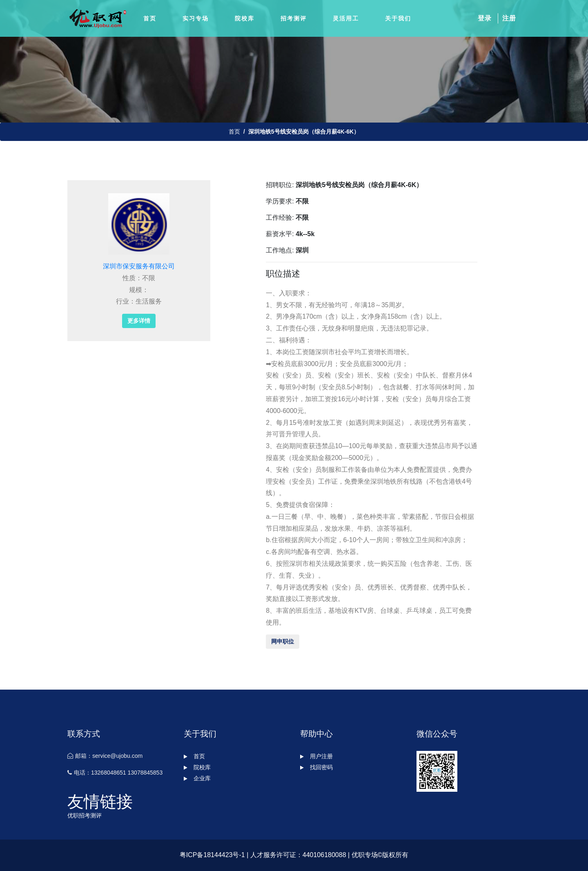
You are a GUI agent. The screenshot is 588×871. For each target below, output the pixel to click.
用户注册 (316, 756)
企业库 (197, 778)
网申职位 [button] (283, 641)
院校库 (245, 18)
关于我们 (398, 18)
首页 (150, 18)
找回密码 (316, 767)
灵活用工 (346, 18)
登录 (485, 18)
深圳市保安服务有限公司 (139, 266)
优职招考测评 (85, 815)
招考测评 (294, 18)
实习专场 (196, 18)
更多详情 (139, 321)
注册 (509, 18)
